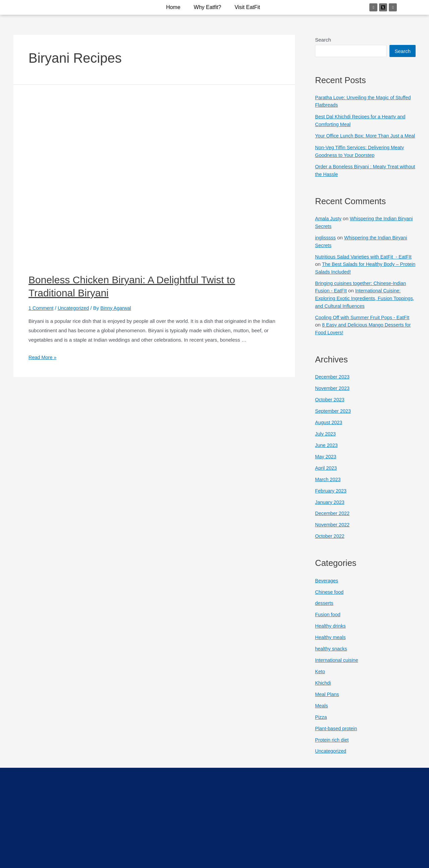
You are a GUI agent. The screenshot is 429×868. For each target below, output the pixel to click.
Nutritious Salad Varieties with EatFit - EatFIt (365, 263)
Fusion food (328, 620)
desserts (325, 608)
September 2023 (334, 417)
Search (323, 40)
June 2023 (327, 451)
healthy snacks (332, 654)
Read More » (43, 357)
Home (173, 7)
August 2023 (329, 428)
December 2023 (333, 383)
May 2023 (326, 462)
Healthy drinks (331, 631)
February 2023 (331, 496)
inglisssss (326, 245)
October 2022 (330, 541)
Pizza (321, 722)
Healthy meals (331, 642)
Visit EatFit (247, 7)
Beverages (327, 586)
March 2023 (328, 485)
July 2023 (326, 440)
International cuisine (337, 665)
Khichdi (323, 687)
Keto (320, 676)
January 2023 (330, 507)
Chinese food (330, 597)
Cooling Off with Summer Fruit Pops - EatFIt (364, 324)
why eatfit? (207, 7)
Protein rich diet (332, 744)
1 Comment (42, 308)
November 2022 (333, 530)
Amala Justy (329, 225)
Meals (322, 710)
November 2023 (333, 394)
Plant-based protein (337, 733)
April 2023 (326, 474)
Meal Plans (327, 699)
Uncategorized (75, 308)
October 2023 (330, 406)
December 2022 (333, 519)
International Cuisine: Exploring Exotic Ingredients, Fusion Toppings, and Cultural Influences (359, 305)
